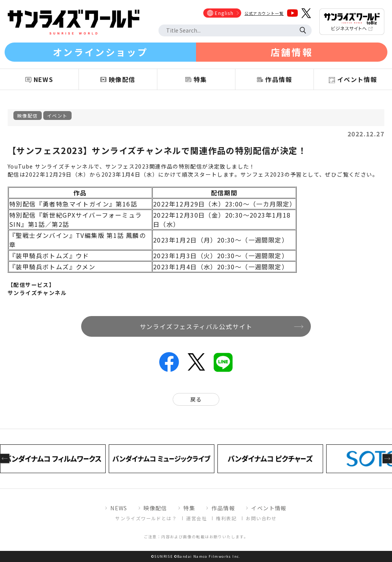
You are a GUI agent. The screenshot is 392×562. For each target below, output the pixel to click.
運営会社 (196, 518)
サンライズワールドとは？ (146, 518)
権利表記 (226, 518)
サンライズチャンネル (37, 293)
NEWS (119, 508)
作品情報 (223, 508)
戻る (196, 399)
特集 (189, 508)
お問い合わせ (261, 518)
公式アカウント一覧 (264, 13)
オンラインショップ (100, 52)
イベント (57, 116)
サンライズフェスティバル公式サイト (196, 326)
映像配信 (28, 116)
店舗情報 (292, 52)
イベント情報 (269, 508)
